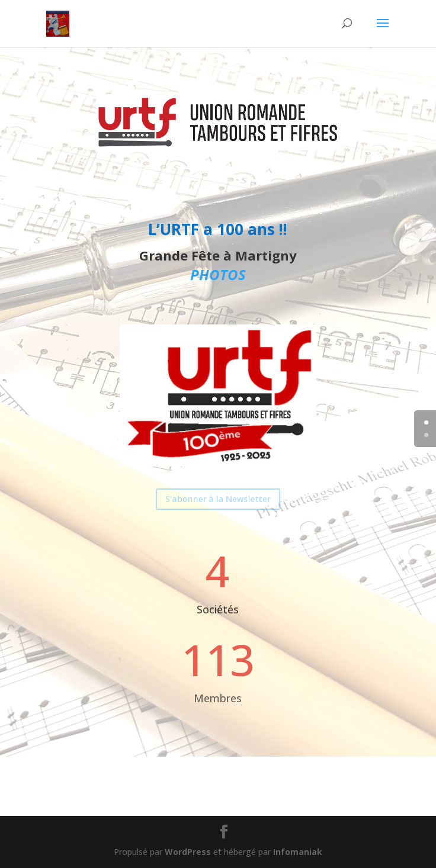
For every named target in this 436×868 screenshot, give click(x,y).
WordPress (188, 852)
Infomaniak (298, 852)
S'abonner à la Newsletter (218, 499)
